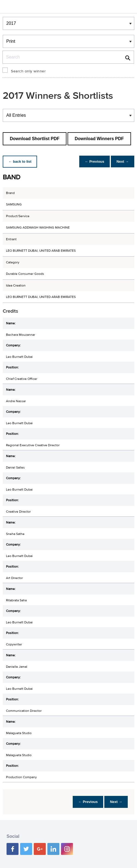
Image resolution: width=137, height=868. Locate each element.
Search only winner (28, 71)
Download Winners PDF (99, 139)
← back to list (21, 161)
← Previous (92, 161)
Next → (122, 161)
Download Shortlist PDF (35, 139)
